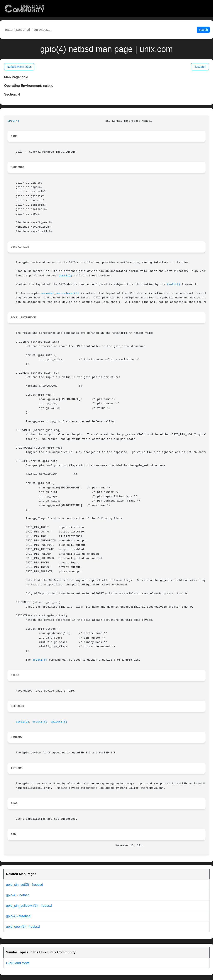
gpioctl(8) (59, 722)
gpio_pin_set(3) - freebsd (25, 885)
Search (203, 30)
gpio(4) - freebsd (18, 916)
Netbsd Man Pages (19, 67)
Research (200, 67)
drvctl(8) (40, 660)
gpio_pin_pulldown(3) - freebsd (29, 906)
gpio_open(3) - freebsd (23, 927)
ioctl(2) (66, 276)
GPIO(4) (13, 121)
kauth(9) (173, 284)
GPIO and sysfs (18, 963)
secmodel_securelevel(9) (60, 293)
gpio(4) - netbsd (18, 895)
